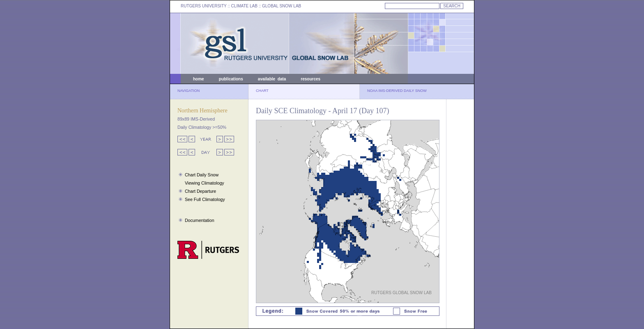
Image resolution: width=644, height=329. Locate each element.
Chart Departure (200, 191)
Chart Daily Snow (202, 175)
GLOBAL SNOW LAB (282, 6)
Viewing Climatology (205, 183)
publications (231, 79)
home (199, 79)
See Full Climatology (205, 199)
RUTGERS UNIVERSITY (204, 6)
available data (272, 79)
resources (310, 79)
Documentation (200, 220)
